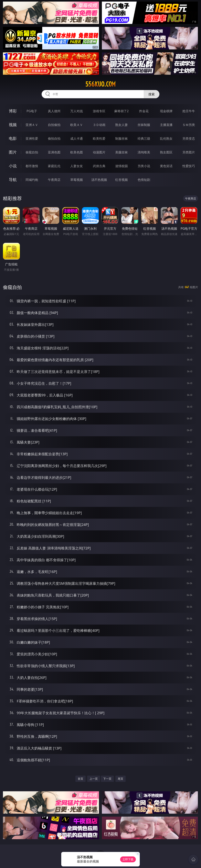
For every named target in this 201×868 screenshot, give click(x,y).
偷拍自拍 (54, 138)
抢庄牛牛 (189, 111)
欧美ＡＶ (77, 125)
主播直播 (166, 125)
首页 (80, 779)
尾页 (121, 779)
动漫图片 (99, 152)
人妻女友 (77, 166)
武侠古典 (99, 166)
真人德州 (54, 111)
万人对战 (77, 111)
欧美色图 (77, 152)
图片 (13, 152)
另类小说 (144, 166)
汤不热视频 (99, 180)
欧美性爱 (99, 138)
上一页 (94, 779)
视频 (13, 125)
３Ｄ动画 (99, 125)
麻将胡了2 (121, 111)
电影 (13, 138)
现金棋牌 (166, 111)
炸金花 (144, 111)
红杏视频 (122, 180)
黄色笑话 (166, 166)
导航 (13, 180)
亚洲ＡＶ (32, 125)
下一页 (107, 779)
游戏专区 (99, 111)
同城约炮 (32, 180)
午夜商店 (54, 180)
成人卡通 (77, 138)
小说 (13, 166)
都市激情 (32, 166)
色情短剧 (144, 180)
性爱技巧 (189, 166)
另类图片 (189, 152)
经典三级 (144, 138)
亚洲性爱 (32, 138)
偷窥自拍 (32, 152)
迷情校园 (122, 166)
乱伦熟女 (166, 138)
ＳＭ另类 (189, 125)
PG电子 (32, 111)
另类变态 (189, 138)
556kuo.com (100, 84)
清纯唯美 (144, 152)
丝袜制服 (144, 125)
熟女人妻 (122, 125)
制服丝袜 (122, 138)
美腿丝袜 (122, 152)
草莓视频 (77, 180)
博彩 (13, 111)
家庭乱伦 (54, 166)
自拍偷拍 (54, 125)
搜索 (152, 94)
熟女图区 (166, 152)
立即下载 (128, 859)
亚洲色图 (54, 152)
